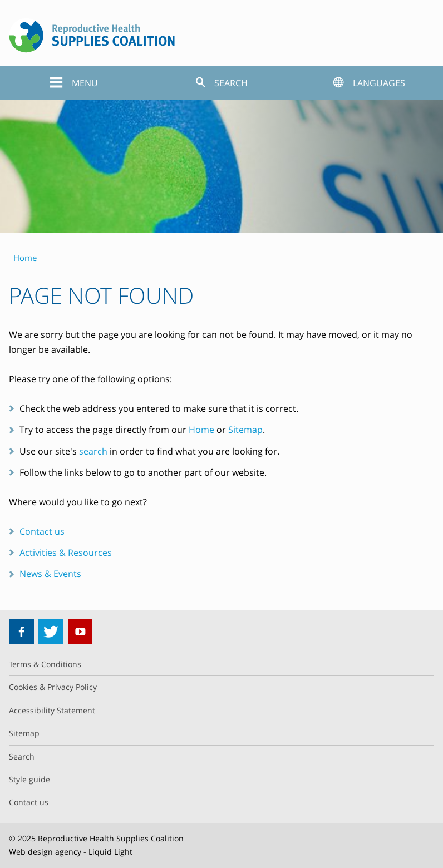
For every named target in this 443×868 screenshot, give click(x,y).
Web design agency (45, 852)
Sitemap (245, 430)
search (93, 451)
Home (201, 430)
